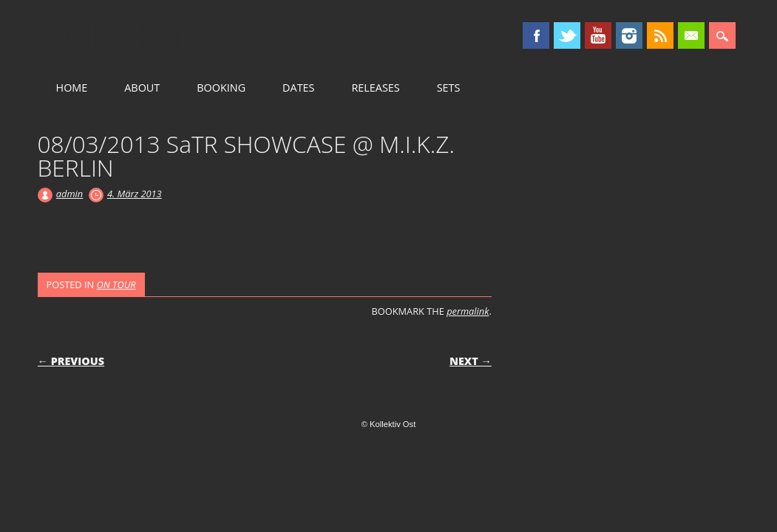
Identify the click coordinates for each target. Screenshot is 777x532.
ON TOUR (116, 284)
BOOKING (221, 88)
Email (691, 35)
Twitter (567, 35)
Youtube (598, 35)
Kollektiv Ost (164, 36)
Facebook (536, 35)
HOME (72, 88)
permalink (468, 311)
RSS (660, 35)
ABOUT (142, 88)
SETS (449, 88)
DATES (298, 88)
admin (69, 194)
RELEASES (375, 88)
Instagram (629, 35)
